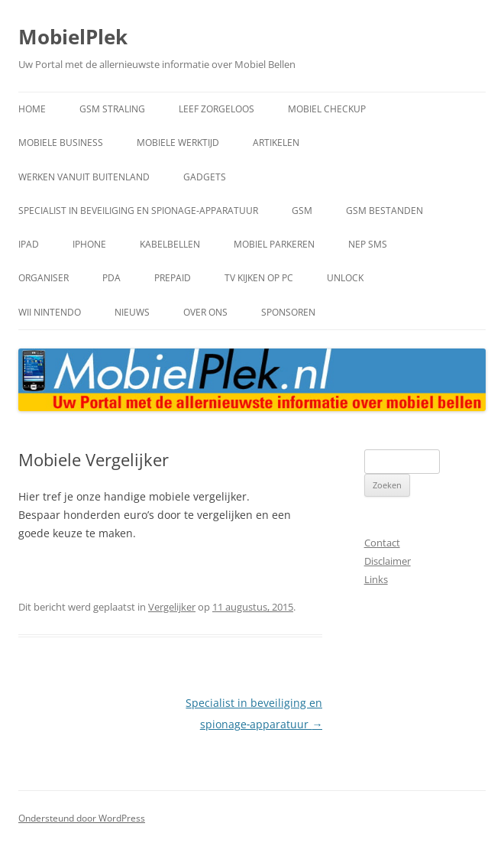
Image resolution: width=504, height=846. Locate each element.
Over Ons (205, 312)
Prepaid (173, 278)
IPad (29, 244)
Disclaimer (388, 561)
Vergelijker (172, 607)
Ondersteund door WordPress (82, 818)
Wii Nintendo (50, 312)
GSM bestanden (384, 211)
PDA (111, 278)
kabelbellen (170, 244)
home (32, 109)
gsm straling (112, 109)
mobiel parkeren (274, 244)
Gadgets (205, 177)
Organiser (44, 278)
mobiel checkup (327, 109)
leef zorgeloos (216, 109)
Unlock (345, 278)
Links (376, 579)
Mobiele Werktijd (178, 143)
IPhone (89, 244)
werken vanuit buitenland (84, 177)
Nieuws (132, 312)
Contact (382, 543)
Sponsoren (288, 312)
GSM (302, 211)
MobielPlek (73, 37)
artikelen (276, 143)
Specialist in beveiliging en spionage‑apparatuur (138, 211)
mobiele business (61, 143)
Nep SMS (368, 244)
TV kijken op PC (259, 278)
